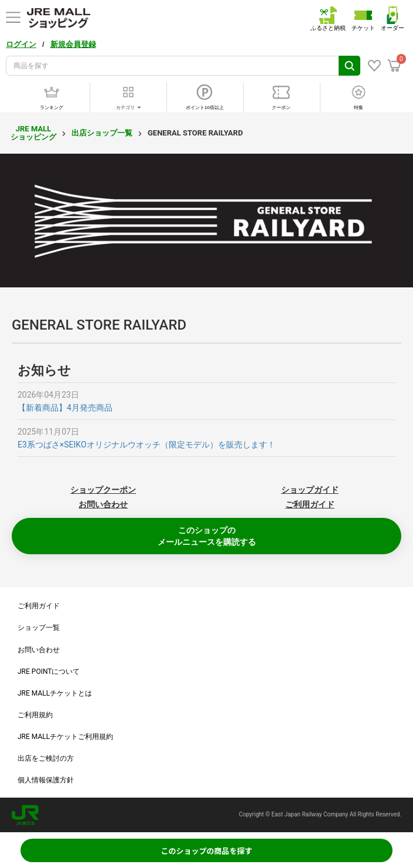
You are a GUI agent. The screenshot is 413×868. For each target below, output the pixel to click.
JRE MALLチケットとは (55, 693)
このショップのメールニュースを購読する (207, 536)
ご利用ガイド (310, 504)
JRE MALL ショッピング (33, 133)
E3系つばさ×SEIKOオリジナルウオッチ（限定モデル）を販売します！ (146, 445)
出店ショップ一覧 (102, 133)
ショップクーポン (103, 490)
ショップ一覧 (39, 628)
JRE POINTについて (49, 672)
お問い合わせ (103, 504)
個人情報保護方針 (46, 780)
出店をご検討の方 (46, 758)
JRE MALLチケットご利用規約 (65, 737)
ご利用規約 (35, 715)
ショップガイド (310, 490)
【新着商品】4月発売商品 (65, 408)
